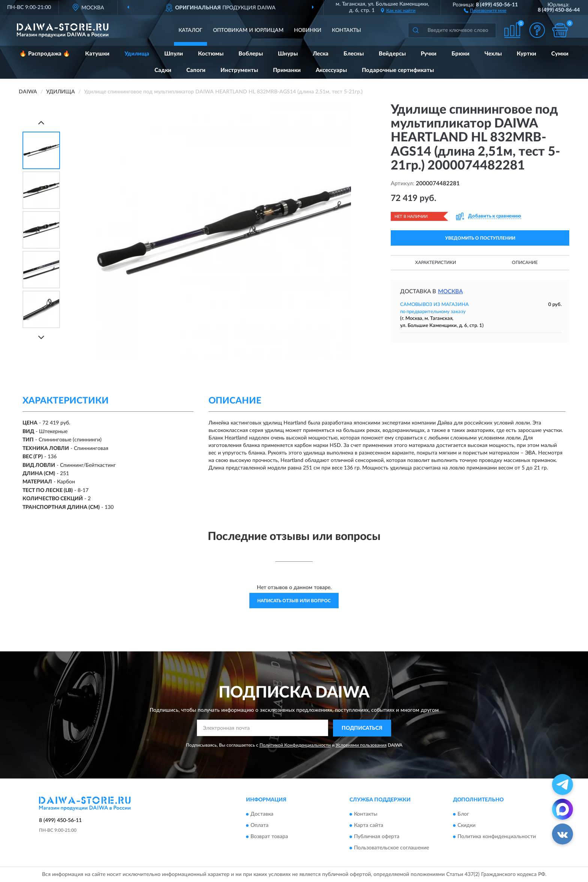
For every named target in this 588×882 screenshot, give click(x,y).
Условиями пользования (361, 745)
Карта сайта (369, 826)
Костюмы (211, 54)
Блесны (354, 54)
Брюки (460, 54)
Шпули (174, 54)
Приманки (287, 70)
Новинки (308, 30)
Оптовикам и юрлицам (248, 30)
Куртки (526, 54)
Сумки (560, 54)
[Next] (41, 337)
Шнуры (288, 54)
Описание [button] (525, 262)
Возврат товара (269, 837)
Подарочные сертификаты (398, 70)
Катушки (97, 54)
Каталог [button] (190, 30)
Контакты (346, 30)
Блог (463, 814)
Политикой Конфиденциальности (295, 745)
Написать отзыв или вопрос (294, 601)
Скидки (466, 826)
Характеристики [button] (436, 262)
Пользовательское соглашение (391, 848)
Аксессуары (331, 70)
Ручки (429, 54)
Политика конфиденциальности (497, 837)
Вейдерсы (392, 54)
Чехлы (493, 54)
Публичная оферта (377, 837)
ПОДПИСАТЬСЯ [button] (362, 728)
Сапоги (196, 70)
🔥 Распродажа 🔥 (45, 54)
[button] (485, 10)
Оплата (259, 826)
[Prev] (41, 122)
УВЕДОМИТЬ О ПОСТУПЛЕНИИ (480, 238)
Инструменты (239, 70)
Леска (321, 54)
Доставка (262, 814)
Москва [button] (450, 292)
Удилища (137, 54)
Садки (163, 70)
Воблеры (251, 54)
